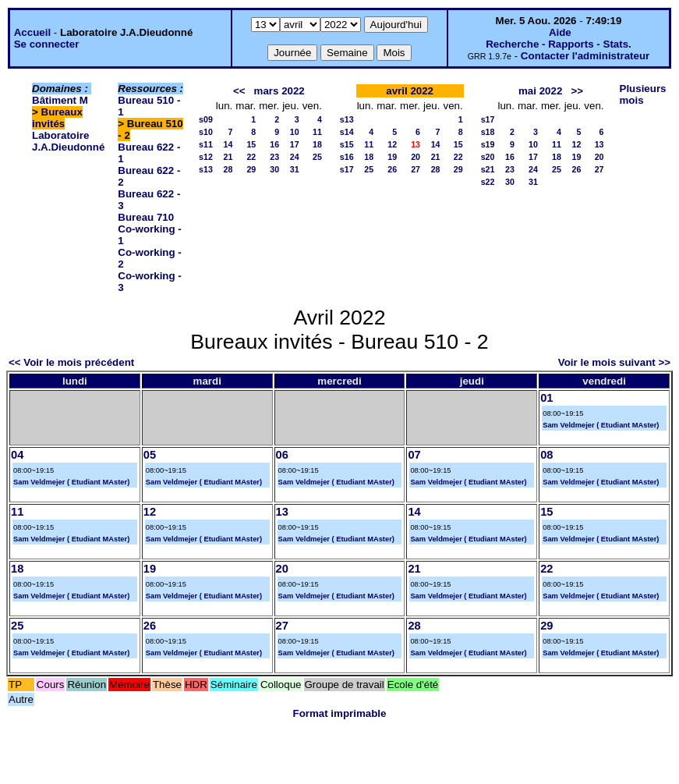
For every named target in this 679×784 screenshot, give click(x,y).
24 (295, 157)
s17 (347, 169)
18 (317, 144)
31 (295, 169)
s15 (347, 144)
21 (228, 157)
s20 (488, 157)
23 (274, 157)
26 (392, 169)
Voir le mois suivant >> (614, 362)
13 (599, 144)
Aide (560, 32)
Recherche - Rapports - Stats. (559, 44)
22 (251, 157)
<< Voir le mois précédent (71, 362)
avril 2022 (410, 91)
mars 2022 (279, 91)
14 (228, 144)
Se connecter (47, 44)
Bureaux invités (57, 118)
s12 (206, 157)
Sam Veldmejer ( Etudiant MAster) (601, 425)
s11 (206, 144)
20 (416, 157)
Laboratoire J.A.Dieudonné (68, 141)
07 (414, 455)
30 (274, 169)
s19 (488, 144)
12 (392, 144)
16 (274, 144)
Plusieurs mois (643, 94)
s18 (488, 132)
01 (546, 398)
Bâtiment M (60, 100)
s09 (206, 119)
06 (282, 455)
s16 (347, 157)
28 (228, 169)
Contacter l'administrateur (585, 56)
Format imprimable (340, 713)
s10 (206, 132)
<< (239, 91)
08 (546, 455)
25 (317, 157)
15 (251, 144)
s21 (488, 169)
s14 (347, 132)
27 (416, 169)
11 (317, 132)
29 (251, 169)
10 (295, 132)
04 (17, 455)
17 (295, 144)
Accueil (32, 32)
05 (150, 455)
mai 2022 (540, 91)
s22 (488, 182)
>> (577, 91)
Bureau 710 (146, 217)
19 (392, 157)
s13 (206, 169)
